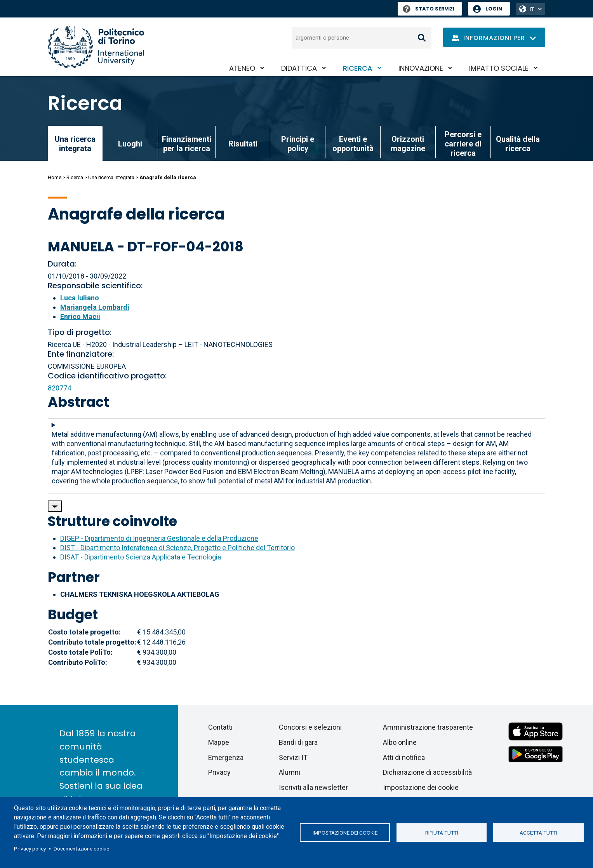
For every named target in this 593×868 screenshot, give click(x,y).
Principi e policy (298, 144)
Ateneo (242, 68)
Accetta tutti (538, 833)
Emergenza (226, 757)
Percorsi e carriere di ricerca (463, 144)
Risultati (243, 144)
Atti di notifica (404, 757)
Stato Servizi (429, 9)
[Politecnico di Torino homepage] (96, 47)
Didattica (299, 68)
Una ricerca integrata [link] (75, 144)
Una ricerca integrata (111, 177)
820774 (59, 388)
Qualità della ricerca (518, 144)
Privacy (219, 772)
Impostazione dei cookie (345, 833)
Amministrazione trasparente (428, 727)
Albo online (400, 742)
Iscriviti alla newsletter (313, 787)
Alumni (290, 772)
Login (494, 9)
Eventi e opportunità (353, 144)
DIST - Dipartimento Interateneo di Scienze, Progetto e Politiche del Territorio (177, 548)
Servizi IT (293, 757)
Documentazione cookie (81, 849)
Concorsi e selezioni (310, 727)
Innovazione (421, 68)
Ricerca (358, 68)
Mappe (219, 742)
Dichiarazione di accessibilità (427, 772)
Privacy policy (30, 849)
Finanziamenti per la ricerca (187, 144)
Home (55, 177)
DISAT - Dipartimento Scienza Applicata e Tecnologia (141, 557)
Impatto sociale (499, 68)
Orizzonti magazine (408, 144)
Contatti (220, 727)
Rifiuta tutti (442, 833)
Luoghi (130, 144)
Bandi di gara (298, 742)
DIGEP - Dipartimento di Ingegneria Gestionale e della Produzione (159, 538)
